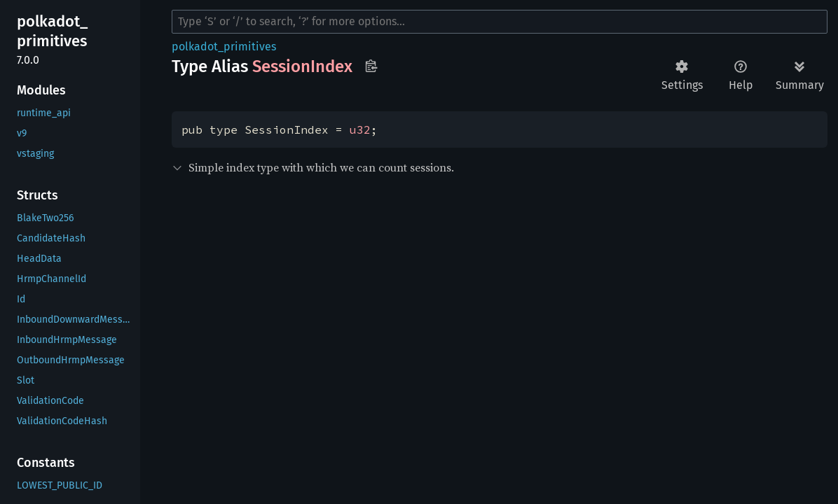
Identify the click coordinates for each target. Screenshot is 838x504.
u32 (360, 129)
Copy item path (371, 66)
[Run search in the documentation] (500, 22)
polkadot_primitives (224, 47)
